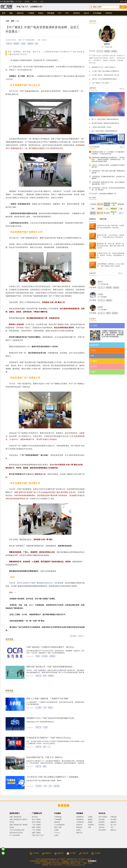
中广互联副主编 (107, 47)
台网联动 (52, 656)
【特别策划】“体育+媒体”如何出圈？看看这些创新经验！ (108, 172)
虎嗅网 (90, 822)
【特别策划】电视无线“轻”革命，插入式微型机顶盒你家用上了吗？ (108, 183)
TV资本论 (39, 786)
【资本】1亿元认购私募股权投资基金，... (106, 79)
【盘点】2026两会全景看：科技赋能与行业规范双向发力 (108, 166)
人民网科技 (80, 822)
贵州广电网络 (36, 822)
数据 (45, 766)
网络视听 (107, 51)
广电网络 (31, 13)
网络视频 (51, 13)
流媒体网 (57, 822)
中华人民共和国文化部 (17, 830)
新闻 (13, 21)
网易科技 (79, 827)
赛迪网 (90, 819)
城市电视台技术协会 (16, 833)
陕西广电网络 (36, 827)
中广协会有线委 (15, 835)
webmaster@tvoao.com (76, 861)
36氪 (89, 827)
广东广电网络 (36, 830)
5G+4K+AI (100, 51)
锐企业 (86, 13)
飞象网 (90, 817)
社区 (42, 2)
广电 (45, 708)
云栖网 (56, 830)
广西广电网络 (36, 825)
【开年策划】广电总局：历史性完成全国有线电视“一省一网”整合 (108, 189)
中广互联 (18, 2)
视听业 (50, 708)
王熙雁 (100, 294)
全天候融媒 (97, 13)
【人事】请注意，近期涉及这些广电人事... (106, 75)
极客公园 (79, 833)
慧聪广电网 (58, 827)
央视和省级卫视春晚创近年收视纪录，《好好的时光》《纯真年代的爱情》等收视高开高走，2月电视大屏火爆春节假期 (108, 159)
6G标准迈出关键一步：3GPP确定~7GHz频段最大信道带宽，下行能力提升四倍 (108, 153)
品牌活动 (20, 13)
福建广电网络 (36, 833)
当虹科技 (101, 827)
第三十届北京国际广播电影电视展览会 (105, 131)
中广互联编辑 (102, 297)
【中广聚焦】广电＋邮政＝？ (102, 83)
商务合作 (59, 853)
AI (49, 747)
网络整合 (16, 44)
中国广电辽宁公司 (38, 835)
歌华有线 (35, 817)
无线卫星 (56, 786)
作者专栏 (109, 13)
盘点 (37, 44)
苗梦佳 (44, 40)
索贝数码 (101, 825)
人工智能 (38, 708)
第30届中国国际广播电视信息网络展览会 (105, 123)
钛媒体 (79, 830)
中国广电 (9, 44)
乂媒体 (56, 835)
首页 (4, 13)
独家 (11, 13)
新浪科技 (79, 825)
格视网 (27, 2)
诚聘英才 (47, 853)
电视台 (41, 13)
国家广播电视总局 (15, 817)
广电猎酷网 (58, 819)
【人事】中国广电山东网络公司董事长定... (106, 71)
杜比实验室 (102, 830)
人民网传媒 (58, 817)
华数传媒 (114, 817)
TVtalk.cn (57, 833)
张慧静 (100, 307)
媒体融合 (114, 51)
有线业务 (30, 44)
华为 (114, 827)
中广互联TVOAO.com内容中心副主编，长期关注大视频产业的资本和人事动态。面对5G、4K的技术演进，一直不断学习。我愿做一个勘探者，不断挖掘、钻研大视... (107, 59)
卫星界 (35, 2)
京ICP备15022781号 (85, 859)
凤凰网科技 (80, 817)
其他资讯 (77, 13)
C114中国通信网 (59, 825)
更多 (122, 89)
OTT (60, 13)
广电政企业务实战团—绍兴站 (102, 127)
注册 (125, 2)
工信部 (45, 727)
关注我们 (96, 853)
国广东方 (114, 825)
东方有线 (45, 656)
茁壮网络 (101, 822)
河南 (45, 676)
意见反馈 (84, 853)
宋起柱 (23, 44)
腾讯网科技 (80, 819)
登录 (122, 2)
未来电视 (101, 819)
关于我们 (34, 853)
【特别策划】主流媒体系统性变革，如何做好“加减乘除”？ (108, 178)
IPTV (67, 13)
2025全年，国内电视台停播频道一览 (104, 194)
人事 (50, 786)
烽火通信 (114, 819)
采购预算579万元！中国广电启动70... (104, 67)
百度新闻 (91, 825)
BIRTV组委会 (103, 817)
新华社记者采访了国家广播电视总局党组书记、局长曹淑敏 (40, 583)
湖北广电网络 (36, 819)
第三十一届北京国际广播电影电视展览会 (105, 119)
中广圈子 (71, 853)
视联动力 (114, 830)
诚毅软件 (114, 822)
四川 (45, 747)
